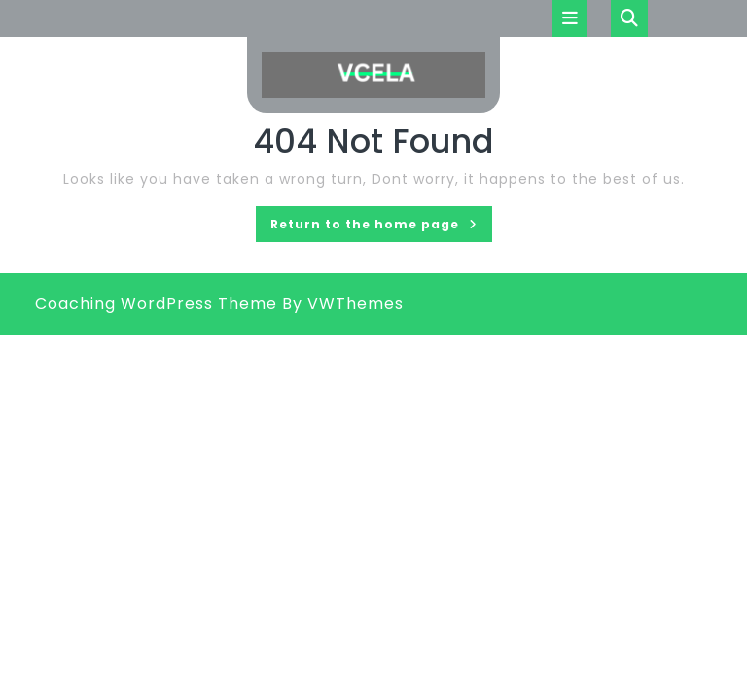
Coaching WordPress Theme (156, 304)
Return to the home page (381, 227)
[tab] (570, 18)
